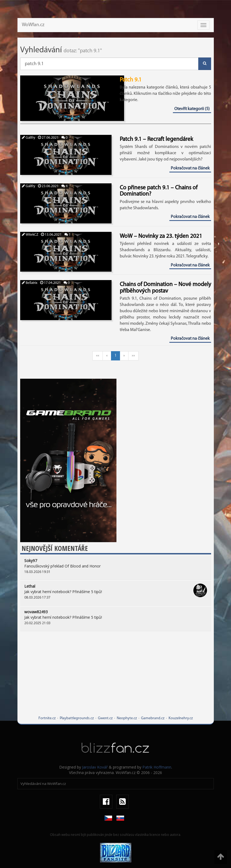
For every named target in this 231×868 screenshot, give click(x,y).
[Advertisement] (116, 678)
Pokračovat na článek (190, 168)
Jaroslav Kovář (95, 767)
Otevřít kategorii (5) (192, 109)
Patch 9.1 (131, 80)
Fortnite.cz (47, 718)
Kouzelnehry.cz (181, 718)
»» (133, 356)
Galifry (28, 138)
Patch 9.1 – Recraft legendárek (156, 139)
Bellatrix (30, 283)
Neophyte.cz (127, 718)
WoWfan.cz (33, 25)
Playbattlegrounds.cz (77, 718)
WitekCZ (30, 235)
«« (98, 356)
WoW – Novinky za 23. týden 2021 (161, 236)
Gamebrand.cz (153, 718)
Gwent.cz (105, 718)
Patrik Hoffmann (157, 767)
